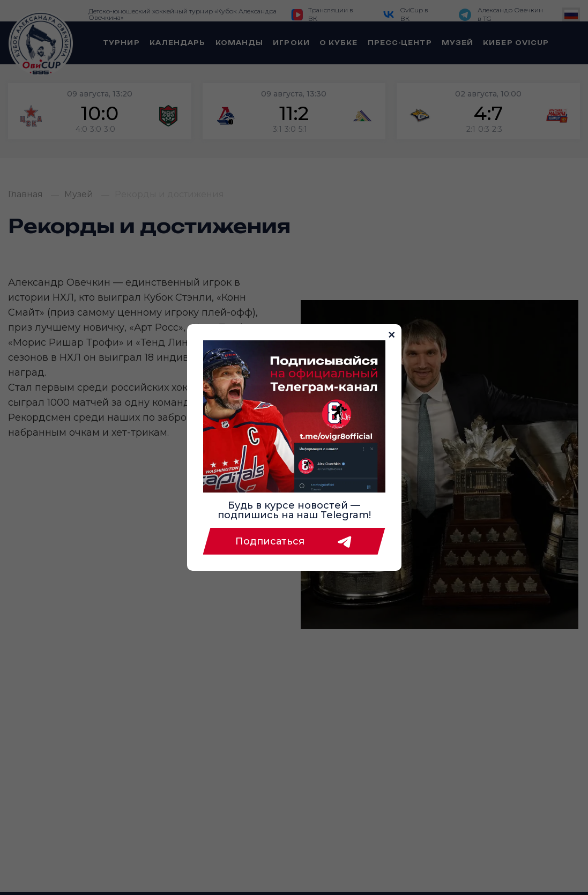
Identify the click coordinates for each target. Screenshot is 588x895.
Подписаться (294, 541)
